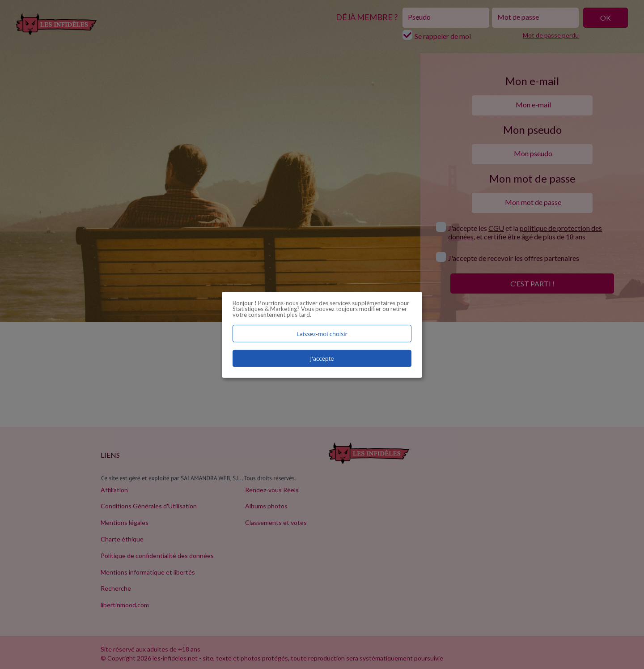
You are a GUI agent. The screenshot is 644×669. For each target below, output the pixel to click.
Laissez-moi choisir (322, 333)
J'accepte (322, 358)
